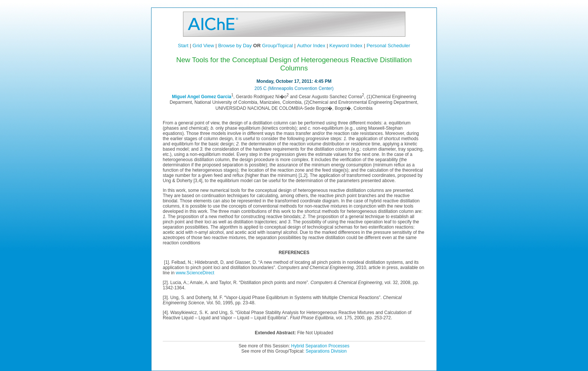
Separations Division (326, 351)
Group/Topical (277, 46)
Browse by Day (235, 46)
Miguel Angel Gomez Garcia (201, 97)
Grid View (203, 46)
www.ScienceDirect (195, 273)
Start (183, 46)
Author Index (311, 46)
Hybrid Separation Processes (320, 346)
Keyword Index (346, 46)
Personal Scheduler (388, 46)
